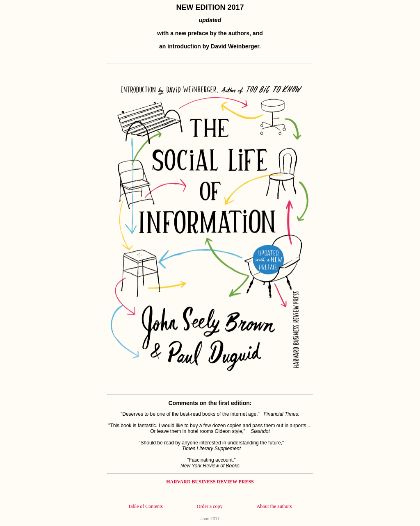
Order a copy (210, 506)
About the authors (274, 506)
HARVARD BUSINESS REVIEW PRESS (210, 482)
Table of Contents (145, 506)
